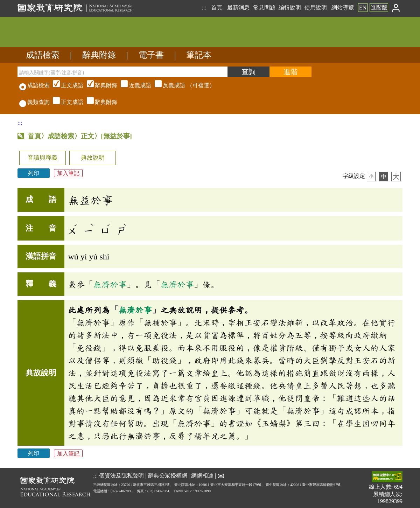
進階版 (379, 8)
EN (363, 8)
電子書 (151, 55)
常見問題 (264, 8)
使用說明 (316, 8)
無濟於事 (110, 284)
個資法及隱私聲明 (121, 476)
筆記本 (199, 55)
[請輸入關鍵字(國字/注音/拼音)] (122, 72)
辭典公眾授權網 (168, 476)
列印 (34, 173)
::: (204, 8)
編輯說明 (290, 8)
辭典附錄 (99, 55)
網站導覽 (343, 8)
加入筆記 (68, 173)
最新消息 (238, 8)
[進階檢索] (290, 72)
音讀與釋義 (43, 158)
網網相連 (202, 476)
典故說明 (93, 158)
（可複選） (133, 85)
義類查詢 (34, 102)
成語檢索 (43, 55)
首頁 (217, 8)
